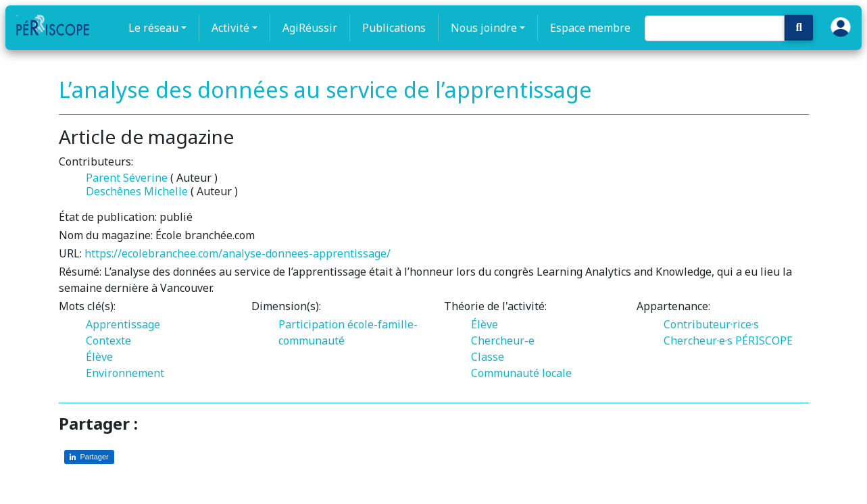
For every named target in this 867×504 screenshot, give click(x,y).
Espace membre (590, 28)
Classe (488, 357)
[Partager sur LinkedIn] (89, 457)
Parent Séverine (127, 178)
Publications (394, 28)
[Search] (715, 28)
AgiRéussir (310, 28)
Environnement (125, 373)
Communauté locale (521, 373)
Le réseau (153, 28)
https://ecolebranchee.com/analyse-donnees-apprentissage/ (238, 253)
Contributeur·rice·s (711, 324)
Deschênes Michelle (137, 191)
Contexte (108, 341)
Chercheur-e (503, 341)
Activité (230, 28)
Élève (99, 357)
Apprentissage (123, 324)
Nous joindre (484, 28)
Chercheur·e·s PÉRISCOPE (728, 341)
